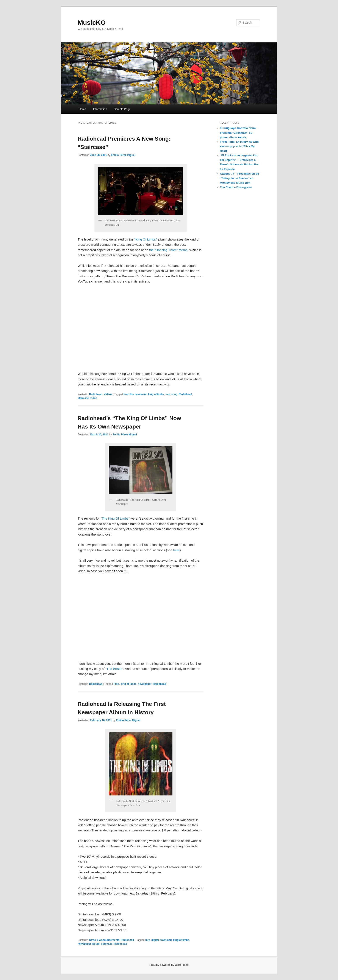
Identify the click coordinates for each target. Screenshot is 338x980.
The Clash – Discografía (236, 187)
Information (100, 109)
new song (171, 394)
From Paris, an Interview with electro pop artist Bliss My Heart (239, 146)
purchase (107, 944)
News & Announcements (104, 940)
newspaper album (88, 944)
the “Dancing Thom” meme (168, 250)
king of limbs (156, 394)
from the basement (135, 394)
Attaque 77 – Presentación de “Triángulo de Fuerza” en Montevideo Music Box (239, 178)
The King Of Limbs (115, 518)
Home (82, 109)
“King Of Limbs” (146, 239)
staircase (83, 398)
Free (116, 684)
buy (148, 940)
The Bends (114, 669)
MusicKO (92, 23)
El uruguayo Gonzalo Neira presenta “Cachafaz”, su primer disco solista (238, 133)
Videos (108, 394)
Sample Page (122, 109)
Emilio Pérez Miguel (123, 155)
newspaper (145, 684)
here (177, 550)
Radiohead (96, 394)
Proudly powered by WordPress (169, 965)
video (94, 398)
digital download (162, 940)
